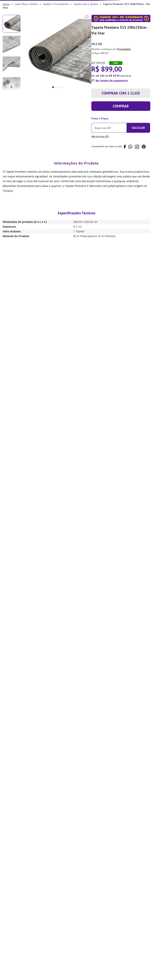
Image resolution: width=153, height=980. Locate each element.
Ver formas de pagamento (112, 80)
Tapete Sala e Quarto (86, 4)
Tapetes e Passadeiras (56, 4)
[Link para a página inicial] (6, 4)
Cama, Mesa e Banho (26, 4)
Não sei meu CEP (100, 136)
